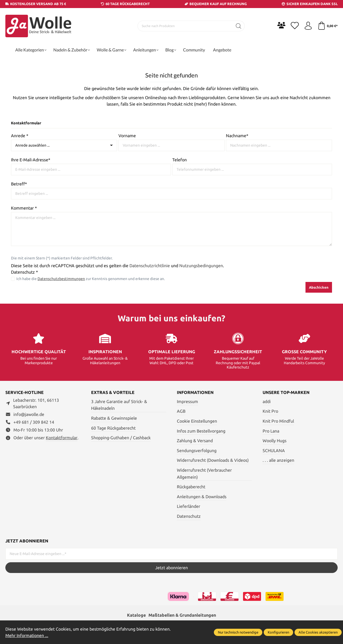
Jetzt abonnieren (171, 568)
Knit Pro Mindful (278, 421)
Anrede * (20, 136)
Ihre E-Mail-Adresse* (31, 160)
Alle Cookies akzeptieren (318, 632)
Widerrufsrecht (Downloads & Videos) (213, 460)
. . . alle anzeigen (278, 460)
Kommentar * (24, 208)
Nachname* (237, 136)
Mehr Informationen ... (27, 635)
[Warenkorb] (328, 26)
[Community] (281, 25)
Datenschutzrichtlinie (150, 266)
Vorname (127, 136)
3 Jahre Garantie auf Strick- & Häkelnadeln (119, 405)
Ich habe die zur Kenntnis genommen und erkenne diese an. (91, 279)
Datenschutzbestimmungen (61, 279)
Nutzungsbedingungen (201, 266)
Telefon (180, 160)
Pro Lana (271, 431)
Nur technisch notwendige (238, 632)
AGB (181, 411)
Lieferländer (189, 506)
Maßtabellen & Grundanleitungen (182, 615)
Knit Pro (270, 411)
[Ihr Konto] (308, 26)
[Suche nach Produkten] (185, 26)
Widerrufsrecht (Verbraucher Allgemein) (204, 474)
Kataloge (136, 615)
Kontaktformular (62, 438)
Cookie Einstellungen (197, 421)
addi (267, 401)
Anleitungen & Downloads (202, 497)
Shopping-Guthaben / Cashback (121, 438)
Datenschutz (189, 516)
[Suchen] (239, 26)
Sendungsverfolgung (197, 451)
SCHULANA (274, 451)
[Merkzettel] (295, 26)
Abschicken (319, 287)
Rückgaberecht (191, 487)
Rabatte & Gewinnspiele (114, 418)
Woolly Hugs (275, 441)
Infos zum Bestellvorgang (201, 431)
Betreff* (19, 184)
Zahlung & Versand (195, 441)
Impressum (187, 401)
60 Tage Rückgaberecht (113, 428)
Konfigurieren (278, 632)
